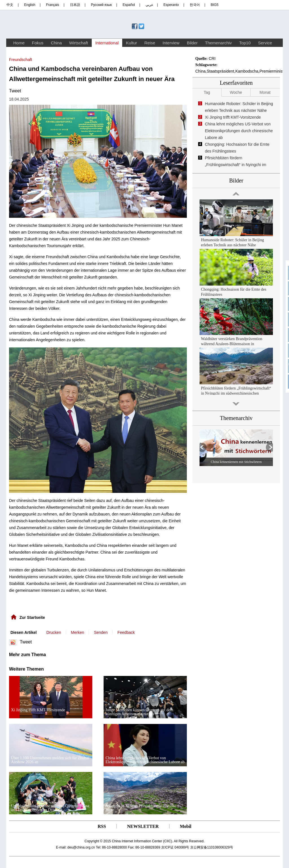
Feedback (126, 632)
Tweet (15, 91)
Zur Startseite (32, 617)
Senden (101, 632)
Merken (77, 632)
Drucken (54, 632)
